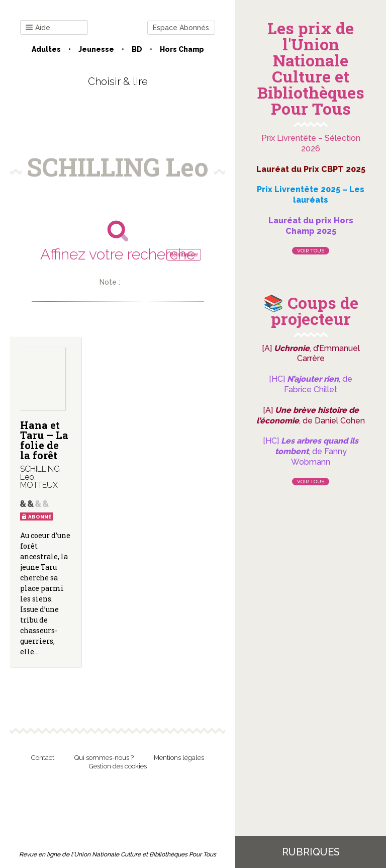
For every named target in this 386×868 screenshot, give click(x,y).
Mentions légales (179, 758)
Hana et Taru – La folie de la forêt (44, 440)
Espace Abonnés (181, 28)
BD (137, 49)
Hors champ (182, 49)
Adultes (46, 49)
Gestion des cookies (118, 766)
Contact (43, 758)
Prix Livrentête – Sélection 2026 (311, 143)
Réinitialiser (184, 255)
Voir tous (311, 251)
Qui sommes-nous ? (104, 758)
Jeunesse (96, 49)
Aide (38, 28)
